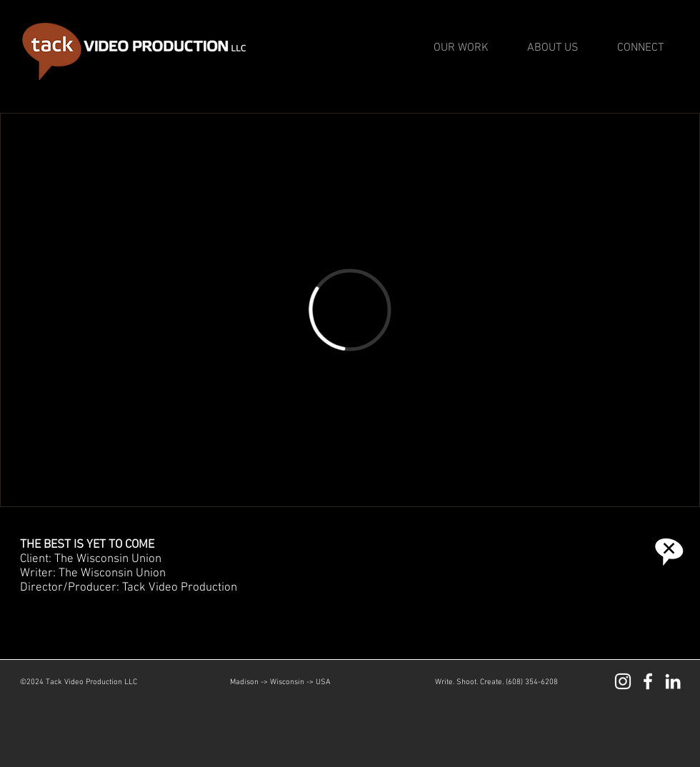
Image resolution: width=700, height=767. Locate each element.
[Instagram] (623, 681)
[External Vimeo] (350, 310)
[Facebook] (648, 681)
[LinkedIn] (673, 681)
